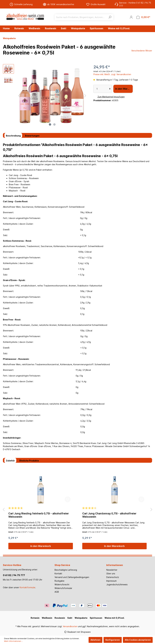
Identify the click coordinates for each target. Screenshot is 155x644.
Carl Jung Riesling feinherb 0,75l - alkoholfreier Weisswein (39, 515)
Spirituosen (96, 618)
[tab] (13, 135)
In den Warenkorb (124, 89)
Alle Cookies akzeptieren (138, 640)
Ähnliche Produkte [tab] (29, 461)
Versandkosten (70, 626)
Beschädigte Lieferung (66, 570)
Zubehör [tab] (10, 461)
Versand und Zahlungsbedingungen (72, 577)
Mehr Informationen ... (13, 641)
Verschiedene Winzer (142, 51)
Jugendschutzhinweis (117, 584)
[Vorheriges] (19, 96)
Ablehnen (95, 640)
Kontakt (58, 573)
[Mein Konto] (131, 17)
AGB (57, 592)
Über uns (111, 573)
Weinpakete (81, 618)
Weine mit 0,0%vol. (115, 618)
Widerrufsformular (63, 588)
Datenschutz (113, 577)
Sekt (70, 618)
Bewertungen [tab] (32, 136)
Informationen (115, 565)
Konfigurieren (113, 640)
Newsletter (112, 570)
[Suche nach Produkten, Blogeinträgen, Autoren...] (81, 17)
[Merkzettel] (124, 17)
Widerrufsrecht (62, 584)
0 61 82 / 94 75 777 (14, 575)
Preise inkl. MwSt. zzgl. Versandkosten (112, 74)
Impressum (111, 581)
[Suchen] (110, 17)
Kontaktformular (27, 587)
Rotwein (35, 618)
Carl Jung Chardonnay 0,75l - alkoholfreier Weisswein (109, 515)
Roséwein (60, 618)
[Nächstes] (85, 96)
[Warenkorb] (143, 17)
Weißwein (47, 618)
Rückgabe (59, 581)
